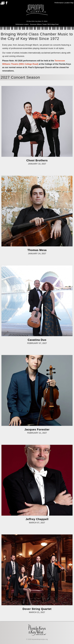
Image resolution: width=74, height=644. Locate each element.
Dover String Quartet (37, 609)
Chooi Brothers (37, 160)
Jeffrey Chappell (37, 519)
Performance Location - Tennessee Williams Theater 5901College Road (37, 24)
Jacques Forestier (37, 429)
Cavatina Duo (37, 340)
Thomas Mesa (37, 250)
